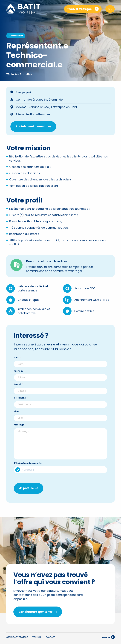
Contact (51, 637)
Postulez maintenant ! (31, 126)
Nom (17, 364)
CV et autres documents (28, 470)
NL (110, 9)
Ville (16, 418)
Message (19, 431)
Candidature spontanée (36, 612)
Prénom (18, 378)
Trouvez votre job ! (83, 9)
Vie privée (37, 637)
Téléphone (21, 404)
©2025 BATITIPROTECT (17, 637)
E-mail (18, 391)
